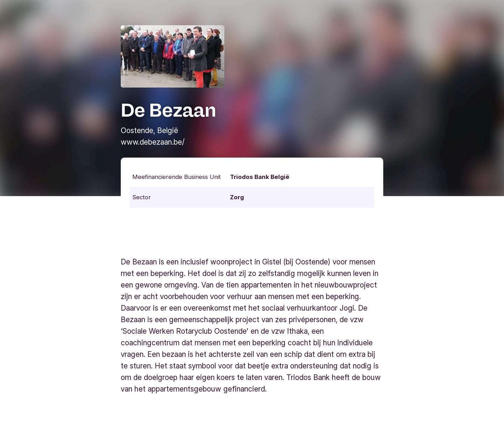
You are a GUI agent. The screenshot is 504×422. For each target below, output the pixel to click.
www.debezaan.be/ (153, 142)
